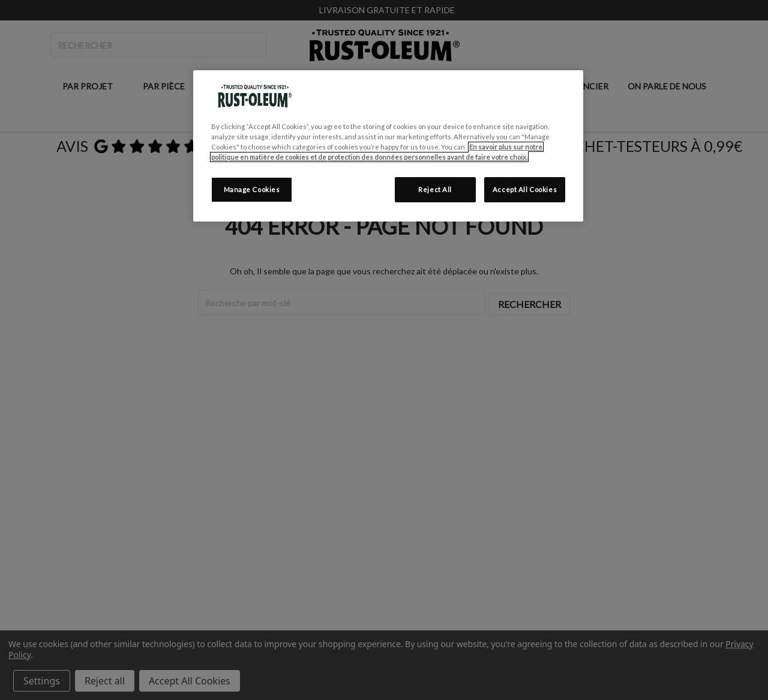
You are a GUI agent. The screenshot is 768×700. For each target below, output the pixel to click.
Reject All (435, 189)
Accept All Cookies (525, 189)
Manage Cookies (252, 189)
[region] (388, 146)
